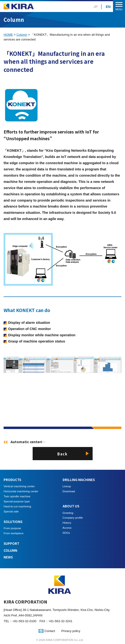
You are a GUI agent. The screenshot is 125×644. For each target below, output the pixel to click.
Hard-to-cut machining (17, 506)
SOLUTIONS (13, 522)
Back (62, 454)
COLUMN (10, 550)
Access (67, 528)
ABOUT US (71, 506)
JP (96, 7)
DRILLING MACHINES (79, 480)
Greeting (68, 513)
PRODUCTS (12, 480)
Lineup (67, 486)
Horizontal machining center (21, 491)
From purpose (12, 528)
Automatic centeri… (28, 442)
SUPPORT (11, 543)
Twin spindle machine (17, 496)
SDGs (66, 533)
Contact (47, 631)
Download (69, 491)
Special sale (11, 511)
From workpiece (14, 533)
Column (22, 35)
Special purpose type (17, 501)
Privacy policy (71, 631)
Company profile (73, 518)
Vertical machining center (19, 486)
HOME (8, 35)
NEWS (8, 557)
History (67, 523)
